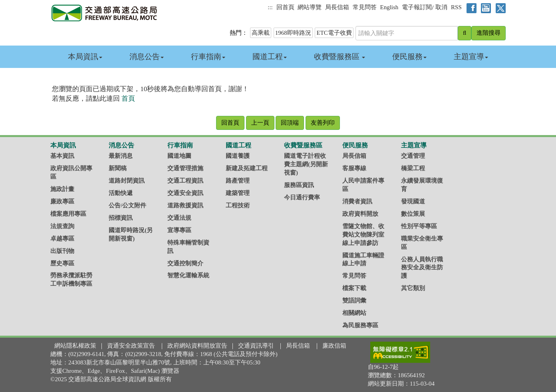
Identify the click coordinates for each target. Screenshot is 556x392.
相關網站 (354, 313)
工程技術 (238, 205)
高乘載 (261, 33)
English (389, 7)
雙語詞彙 (354, 300)
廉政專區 (62, 201)
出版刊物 (62, 251)
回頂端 (290, 123)
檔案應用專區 (68, 214)
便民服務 (409, 57)
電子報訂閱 (417, 7)
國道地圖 (179, 156)
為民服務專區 (360, 325)
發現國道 (413, 201)
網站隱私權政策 (75, 346)
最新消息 (121, 156)
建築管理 (238, 193)
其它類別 (413, 288)
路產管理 (238, 181)
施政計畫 (62, 189)
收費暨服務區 (340, 57)
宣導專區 (179, 230)
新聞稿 (118, 168)
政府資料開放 (360, 214)
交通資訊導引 (256, 346)
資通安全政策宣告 (131, 346)
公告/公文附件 (127, 205)
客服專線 (354, 168)
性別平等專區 (419, 226)
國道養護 (238, 156)
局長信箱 (337, 7)
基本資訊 (62, 156)
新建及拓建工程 (247, 168)
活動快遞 (121, 193)
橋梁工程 (413, 168)
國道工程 (270, 57)
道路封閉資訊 (127, 181)
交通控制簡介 (185, 263)
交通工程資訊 (185, 181)
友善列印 (323, 123)
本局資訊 (85, 57)
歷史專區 (62, 263)
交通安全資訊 (185, 193)
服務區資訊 (299, 185)
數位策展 (413, 214)
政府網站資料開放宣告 (197, 346)
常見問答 (365, 7)
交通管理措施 (185, 168)
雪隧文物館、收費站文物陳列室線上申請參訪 (363, 235)
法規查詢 (62, 226)
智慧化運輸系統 (188, 275)
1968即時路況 (293, 33)
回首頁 (285, 7)
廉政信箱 (334, 346)
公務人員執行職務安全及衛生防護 (422, 268)
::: (270, 7)
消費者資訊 (357, 201)
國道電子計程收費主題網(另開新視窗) (306, 164)
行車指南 (208, 57)
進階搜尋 (488, 33)
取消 (441, 7)
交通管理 (413, 156)
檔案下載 (354, 288)
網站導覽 (310, 7)
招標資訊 (121, 218)
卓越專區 (62, 239)
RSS (456, 7)
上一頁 (260, 123)
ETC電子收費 (334, 33)
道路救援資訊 (185, 205)
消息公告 (147, 57)
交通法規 (179, 218)
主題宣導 (471, 57)
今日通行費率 (302, 197)
